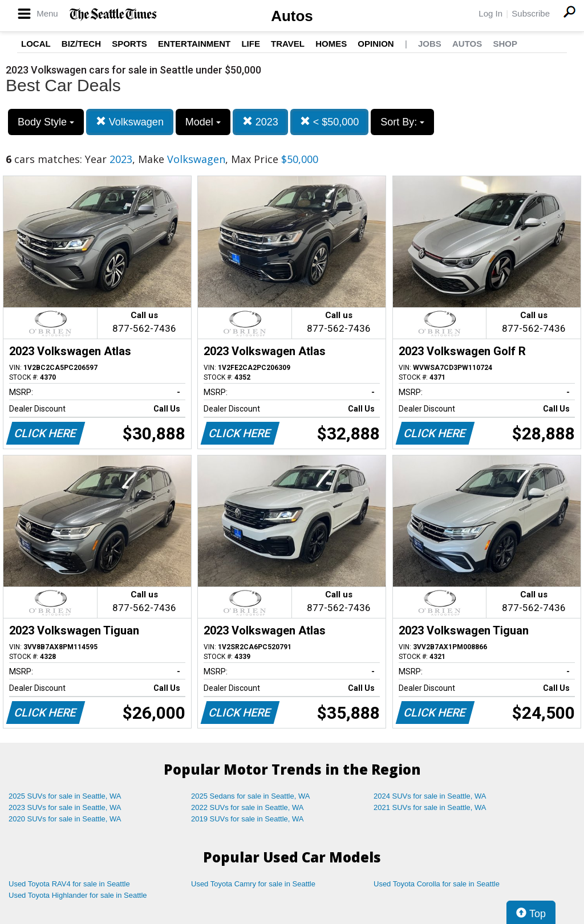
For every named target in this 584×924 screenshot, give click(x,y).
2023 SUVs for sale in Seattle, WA (65, 807)
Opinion (376, 44)
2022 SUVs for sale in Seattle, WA (248, 807)
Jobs (430, 44)
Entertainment (194, 44)
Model (203, 122)
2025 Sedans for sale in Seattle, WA (250, 796)
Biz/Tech (81, 44)
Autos (292, 16)
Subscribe (531, 13)
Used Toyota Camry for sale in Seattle (253, 884)
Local (36, 44)
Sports (129, 44)
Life (251, 44)
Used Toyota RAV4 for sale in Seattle (69, 884)
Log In (490, 13)
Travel (288, 44)
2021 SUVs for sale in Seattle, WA (430, 807)
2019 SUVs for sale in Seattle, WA (248, 819)
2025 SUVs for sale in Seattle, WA (65, 796)
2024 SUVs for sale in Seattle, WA (430, 796)
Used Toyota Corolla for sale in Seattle (437, 884)
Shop (505, 44)
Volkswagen (130, 122)
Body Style (46, 122)
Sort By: (402, 122)
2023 (260, 122)
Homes (331, 44)
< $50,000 (330, 122)
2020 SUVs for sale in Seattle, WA (65, 819)
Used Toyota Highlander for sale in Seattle (78, 895)
